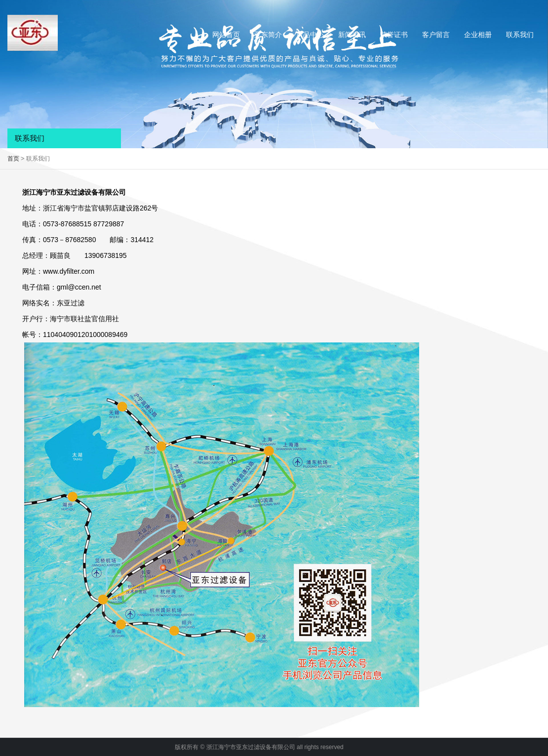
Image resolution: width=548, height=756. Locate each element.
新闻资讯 (352, 35)
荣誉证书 (394, 35)
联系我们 (520, 35)
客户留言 (436, 35)
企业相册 (478, 35)
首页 (13, 159)
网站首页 (226, 35)
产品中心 (310, 35)
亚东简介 (268, 35)
